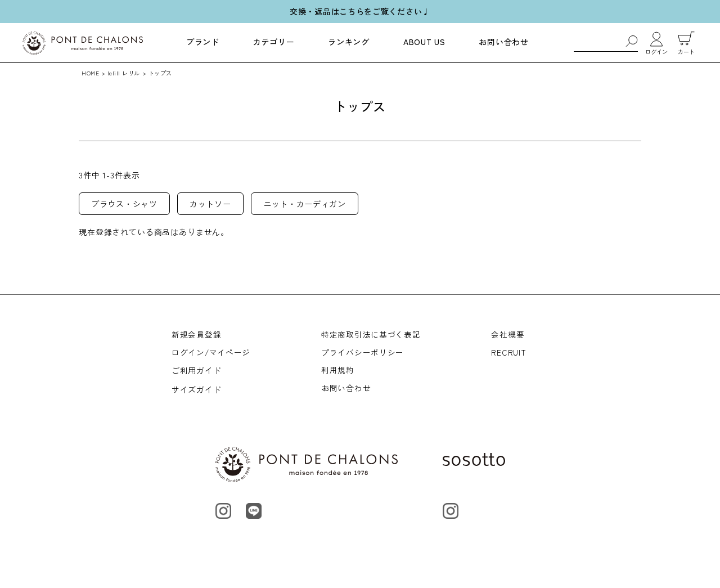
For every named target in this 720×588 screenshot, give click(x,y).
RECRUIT (509, 354)
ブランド (203, 42)
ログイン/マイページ (211, 354)
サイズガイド (196, 392)
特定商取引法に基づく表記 (371, 335)
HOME (90, 73)
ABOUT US (424, 42)
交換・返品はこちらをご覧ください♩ (360, 11)
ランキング (349, 42)
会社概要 (508, 335)
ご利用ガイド (196, 373)
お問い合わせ (503, 42)
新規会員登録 (196, 335)
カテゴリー (274, 42)
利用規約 (338, 373)
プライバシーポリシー (363, 354)
